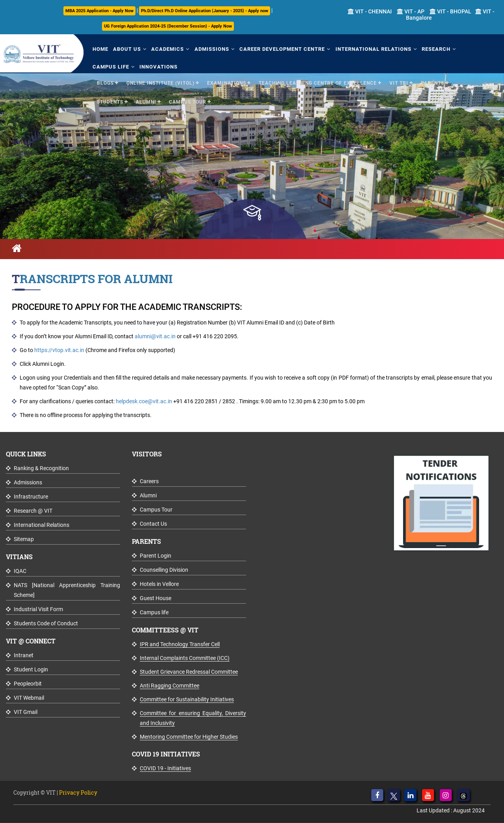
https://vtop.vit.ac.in (59, 350)
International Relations (372, 49)
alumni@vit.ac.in (155, 336)
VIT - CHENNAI (370, 11)
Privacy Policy (78, 792)
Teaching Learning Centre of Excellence (318, 83)
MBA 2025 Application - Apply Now (99, 11)
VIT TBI (399, 83)
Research (435, 49)
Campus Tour (188, 102)
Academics (167, 49)
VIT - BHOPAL (450, 11)
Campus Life (110, 67)
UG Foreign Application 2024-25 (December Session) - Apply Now (168, 26)
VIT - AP (411, 11)
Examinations (227, 83)
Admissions (211, 49)
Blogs (105, 83)
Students (110, 102)
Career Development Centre (281, 49)
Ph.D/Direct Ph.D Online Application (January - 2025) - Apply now (205, 11)
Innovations (158, 67)
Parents (433, 83)
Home (100, 49)
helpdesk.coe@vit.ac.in (144, 401)
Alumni (146, 102)
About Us (127, 49)
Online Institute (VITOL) (160, 83)
